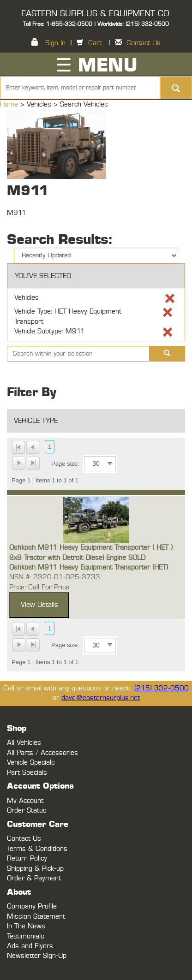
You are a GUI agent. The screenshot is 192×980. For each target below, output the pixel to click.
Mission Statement (36, 917)
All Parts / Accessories (42, 753)
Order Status (27, 811)
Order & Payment (34, 878)
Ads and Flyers (30, 946)
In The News (26, 926)
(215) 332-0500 (162, 688)
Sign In (55, 43)
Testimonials (26, 936)
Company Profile (32, 906)
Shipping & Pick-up (35, 869)
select (110, 464)
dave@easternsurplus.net (101, 698)
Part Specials (27, 773)
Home (10, 104)
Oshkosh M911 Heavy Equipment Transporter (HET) (89, 567)
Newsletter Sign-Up (37, 956)
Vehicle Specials (31, 763)
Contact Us (144, 43)
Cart (95, 43)
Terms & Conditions (37, 849)
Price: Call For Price (39, 587)
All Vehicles (24, 743)
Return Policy (27, 858)
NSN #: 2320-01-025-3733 (55, 577)
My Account (25, 801)
